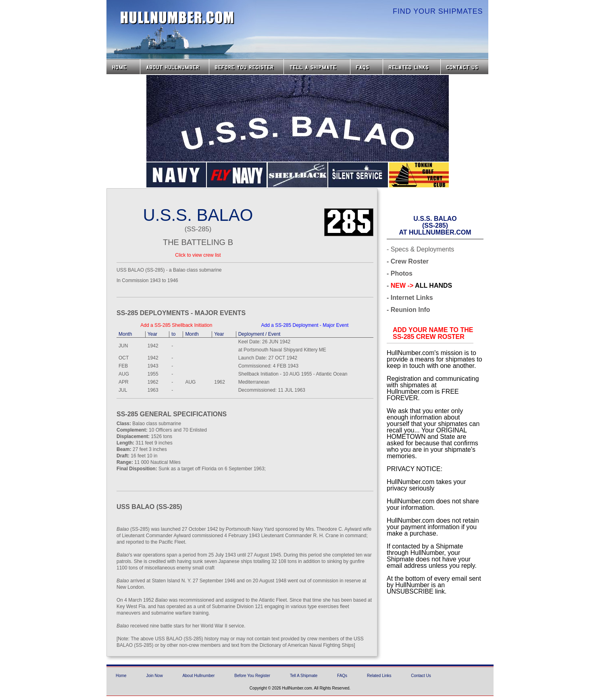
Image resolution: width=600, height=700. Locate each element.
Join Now (154, 676)
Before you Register (246, 67)
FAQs (367, 67)
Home (123, 67)
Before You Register (252, 676)
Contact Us (465, 67)
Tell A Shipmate (304, 676)
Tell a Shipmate (317, 67)
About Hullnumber (198, 676)
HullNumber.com (177, 18)
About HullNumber (175, 67)
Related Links (412, 67)
